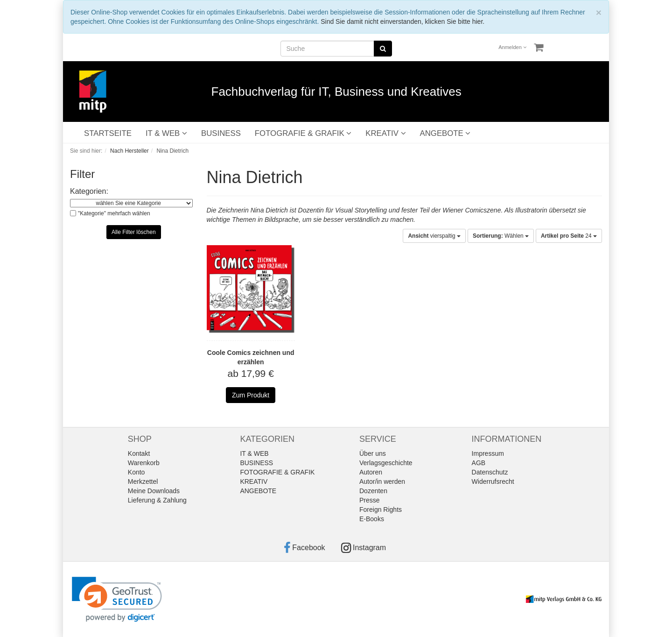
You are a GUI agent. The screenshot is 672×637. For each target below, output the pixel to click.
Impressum (488, 453)
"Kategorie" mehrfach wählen (114, 213)
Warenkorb (144, 463)
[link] (117, 599)
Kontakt (139, 453)
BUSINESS (221, 133)
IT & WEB (166, 133)
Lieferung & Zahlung (157, 500)
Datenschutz (490, 472)
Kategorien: (89, 191)
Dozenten (373, 491)
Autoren (371, 472)
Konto (136, 472)
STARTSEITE (108, 133)
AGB (479, 463)
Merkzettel (143, 481)
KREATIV (385, 133)
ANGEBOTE (445, 133)
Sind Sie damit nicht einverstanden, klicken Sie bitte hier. (402, 21)
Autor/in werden (382, 481)
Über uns (373, 453)
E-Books (372, 519)
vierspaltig (434, 236)
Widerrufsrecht (493, 481)
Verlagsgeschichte (386, 463)
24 (569, 236)
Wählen (501, 236)
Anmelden (512, 47)
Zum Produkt (251, 395)
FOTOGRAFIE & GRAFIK (303, 133)
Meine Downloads (154, 491)
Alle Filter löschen (134, 232)
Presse (370, 500)
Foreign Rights (381, 510)
